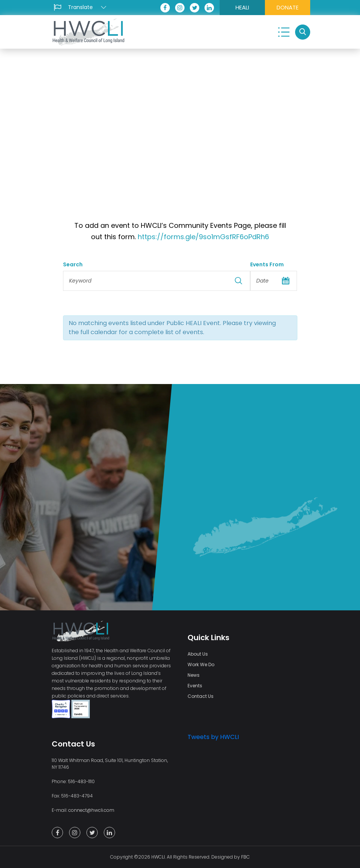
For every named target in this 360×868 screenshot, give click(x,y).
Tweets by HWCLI (213, 737)
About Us (198, 654)
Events (195, 686)
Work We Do (201, 664)
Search (73, 264)
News (194, 675)
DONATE (288, 7)
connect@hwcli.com (91, 810)
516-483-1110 (81, 781)
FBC (245, 857)
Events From (267, 264)
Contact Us (201, 696)
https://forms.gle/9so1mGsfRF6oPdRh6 (202, 237)
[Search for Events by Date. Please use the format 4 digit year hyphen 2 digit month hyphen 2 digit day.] (274, 281)
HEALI (242, 7)
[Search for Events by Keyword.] (157, 281)
